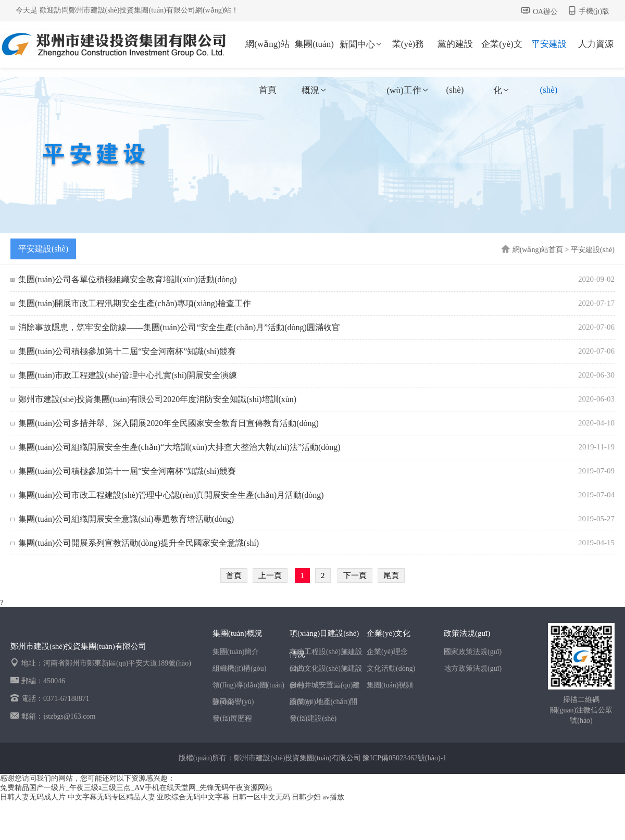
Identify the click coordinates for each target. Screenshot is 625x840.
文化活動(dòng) (391, 668)
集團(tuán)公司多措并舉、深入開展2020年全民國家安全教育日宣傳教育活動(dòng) (168, 423)
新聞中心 (361, 45)
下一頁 (355, 575)
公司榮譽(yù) (233, 702)
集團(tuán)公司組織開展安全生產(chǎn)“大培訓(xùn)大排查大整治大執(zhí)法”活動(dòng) (179, 447)
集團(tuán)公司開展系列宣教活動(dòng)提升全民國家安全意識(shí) (139, 543)
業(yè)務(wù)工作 (408, 53)
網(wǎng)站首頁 (267, 53)
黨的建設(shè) (455, 53)
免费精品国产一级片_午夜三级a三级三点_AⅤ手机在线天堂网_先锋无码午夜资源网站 (136, 788)
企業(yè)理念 (387, 652)
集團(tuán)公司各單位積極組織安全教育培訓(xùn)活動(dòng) (128, 279)
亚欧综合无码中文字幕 (193, 797)
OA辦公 (545, 12)
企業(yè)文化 (502, 53)
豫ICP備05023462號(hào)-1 (404, 758)
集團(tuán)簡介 (236, 652)
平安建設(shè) (549, 53)
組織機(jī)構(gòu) (239, 668)
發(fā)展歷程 (232, 718)
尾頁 (391, 575)
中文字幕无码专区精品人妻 (111, 797)
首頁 (234, 575)
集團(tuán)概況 (314, 53)
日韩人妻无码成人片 (33, 797)
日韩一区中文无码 (261, 797)
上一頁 (270, 575)
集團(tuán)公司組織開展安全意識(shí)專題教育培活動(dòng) (126, 519)
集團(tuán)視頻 (390, 685)
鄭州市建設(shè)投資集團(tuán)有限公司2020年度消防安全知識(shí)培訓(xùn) (157, 399)
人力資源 (596, 44)
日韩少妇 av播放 (318, 797)
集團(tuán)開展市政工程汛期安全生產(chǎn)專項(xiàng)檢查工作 (135, 303)
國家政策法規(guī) (473, 652)
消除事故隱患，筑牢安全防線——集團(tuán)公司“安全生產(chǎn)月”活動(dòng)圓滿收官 (179, 327)
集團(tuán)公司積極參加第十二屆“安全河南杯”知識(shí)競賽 (127, 351)
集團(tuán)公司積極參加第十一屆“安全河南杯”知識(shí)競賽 (127, 471)
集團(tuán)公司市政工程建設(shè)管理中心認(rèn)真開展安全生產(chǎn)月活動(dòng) (171, 495)
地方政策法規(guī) (473, 668)
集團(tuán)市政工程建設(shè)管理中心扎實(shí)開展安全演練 (128, 375)
